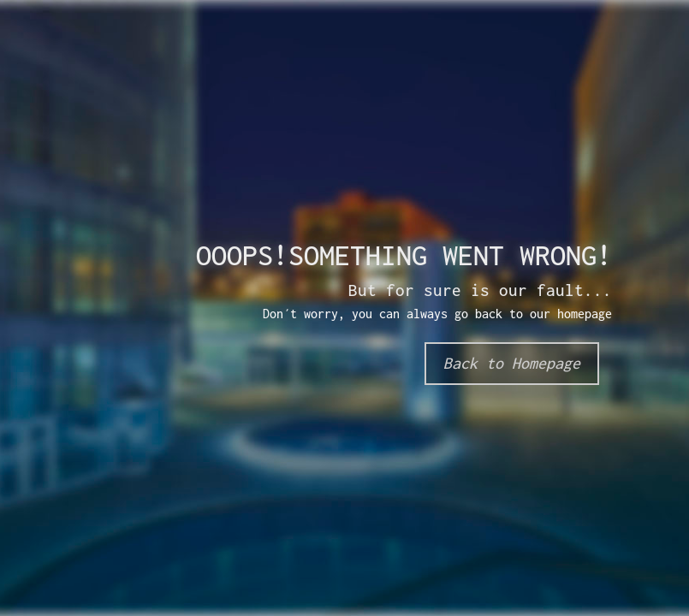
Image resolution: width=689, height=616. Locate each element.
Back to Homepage (512, 363)
